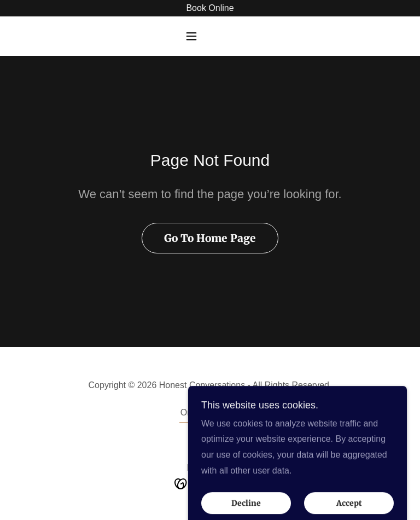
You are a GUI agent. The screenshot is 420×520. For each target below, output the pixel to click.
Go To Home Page (210, 238)
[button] (210, 36)
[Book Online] (210, 8)
